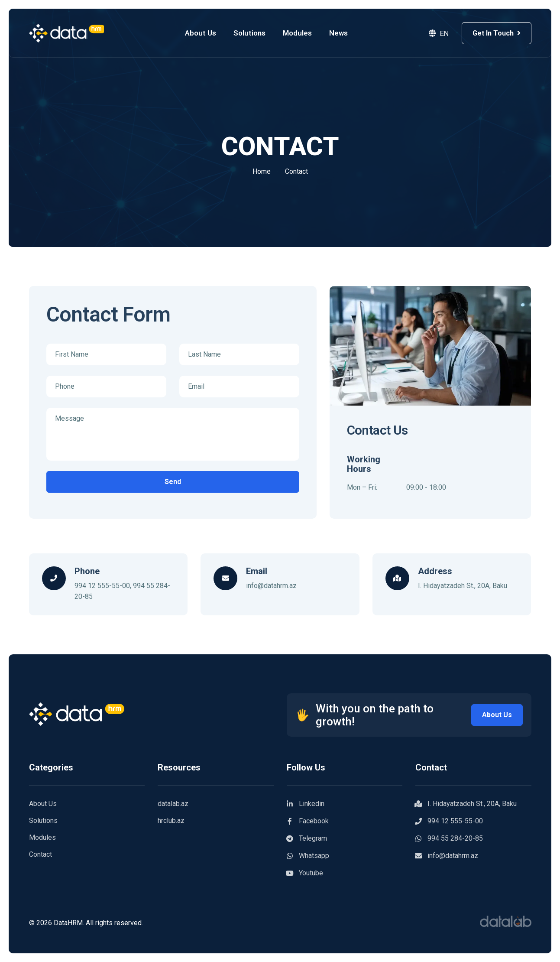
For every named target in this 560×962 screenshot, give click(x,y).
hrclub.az (171, 821)
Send (173, 482)
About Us (203, 33)
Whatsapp (308, 856)
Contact (40, 854)
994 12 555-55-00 (102, 586)
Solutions (252, 33)
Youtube (305, 873)
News (341, 33)
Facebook (308, 821)
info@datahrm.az (271, 586)
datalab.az (173, 804)
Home (262, 171)
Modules (300, 33)
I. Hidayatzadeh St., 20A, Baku (466, 804)
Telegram (307, 838)
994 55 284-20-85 (449, 838)
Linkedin (306, 804)
